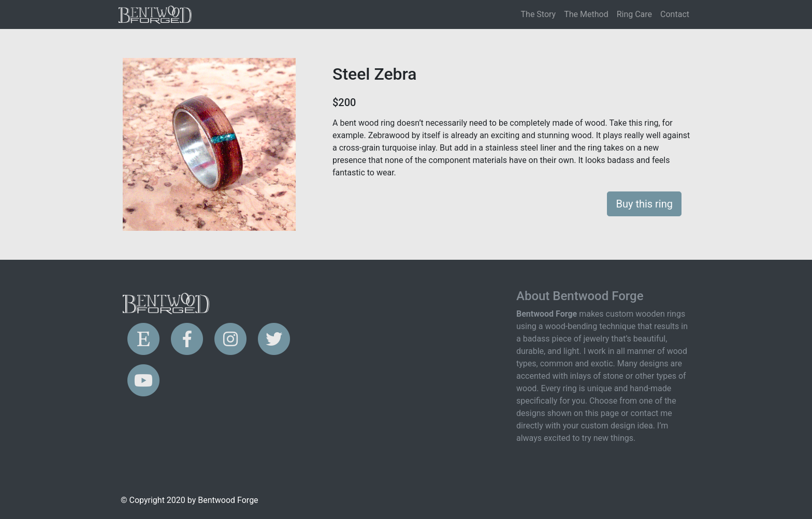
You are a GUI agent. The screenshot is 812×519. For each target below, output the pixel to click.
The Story (539, 14)
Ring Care (634, 14)
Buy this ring (644, 204)
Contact (675, 14)
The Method (586, 14)
